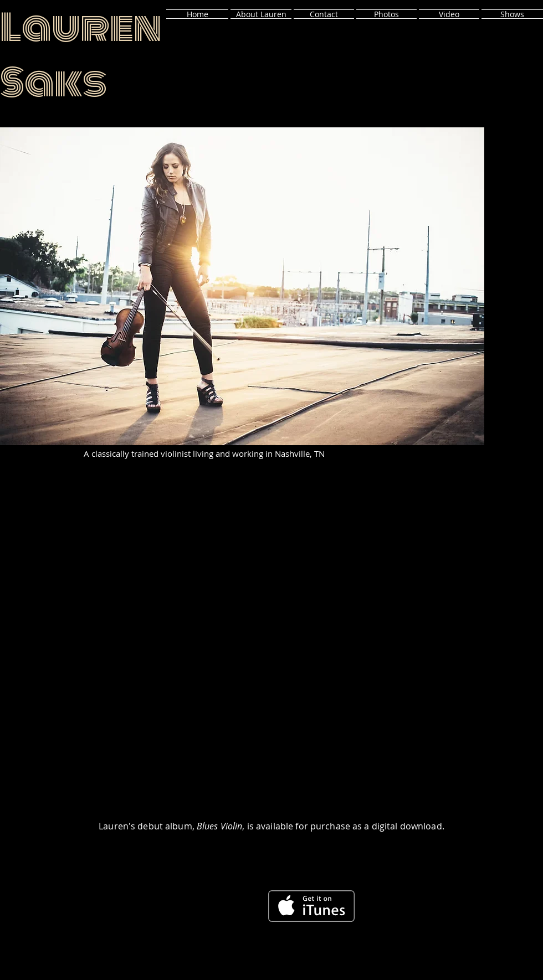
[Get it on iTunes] (311, 906)
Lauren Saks (83, 55)
